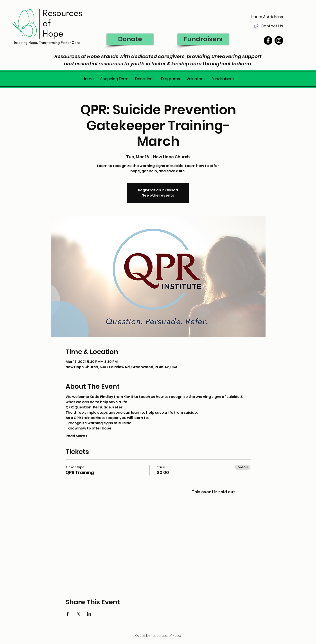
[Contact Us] (267, 26)
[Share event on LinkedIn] (89, 614)
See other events (158, 195)
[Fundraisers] (203, 39)
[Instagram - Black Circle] (279, 40)
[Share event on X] (78, 614)
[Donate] (130, 39)
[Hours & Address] (267, 17)
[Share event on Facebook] (68, 614)
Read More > (76, 436)
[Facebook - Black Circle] (268, 40)
